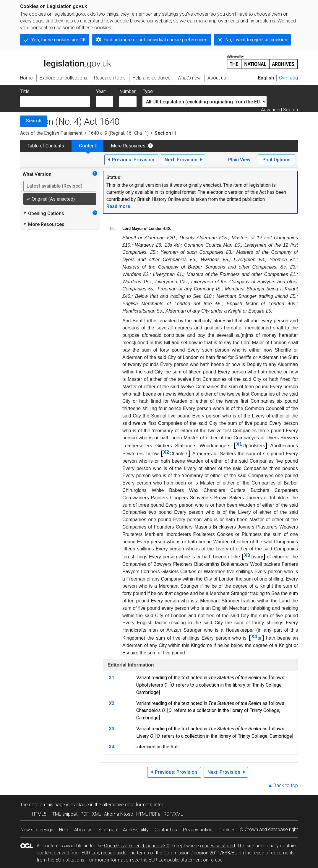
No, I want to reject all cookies (256, 40)
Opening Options (43, 213)
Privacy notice (198, 830)
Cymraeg (288, 78)
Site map (108, 830)
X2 (166, 452)
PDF (85, 814)
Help (64, 830)
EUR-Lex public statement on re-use (186, 860)
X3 (247, 555)
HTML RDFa (148, 814)
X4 (254, 637)
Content (87, 146)
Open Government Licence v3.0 (137, 846)
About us (83, 830)
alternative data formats (127, 805)
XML (96, 814)
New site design (37, 830)
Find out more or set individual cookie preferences (155, 40)
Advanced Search (279, 110)
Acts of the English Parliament (51, 133)
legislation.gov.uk (66, 61)
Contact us (166, 830)
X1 (239, 444)
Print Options (276, 160)
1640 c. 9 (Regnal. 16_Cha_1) (119, 133)
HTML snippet (63, 814)
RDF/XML (173, 814)
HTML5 (39, 814)
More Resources (128, 146)
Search (34, 121)
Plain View (239, 160)
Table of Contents (46, 146)
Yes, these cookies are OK (59, 40)
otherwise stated (218, 846)
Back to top (286, 785)
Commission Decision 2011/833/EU (200, 853)
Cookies (227, 830)
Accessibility (136, 830)
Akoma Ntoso (119, 814)
